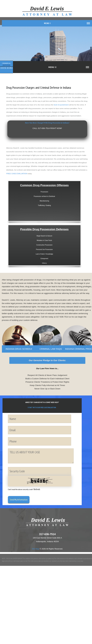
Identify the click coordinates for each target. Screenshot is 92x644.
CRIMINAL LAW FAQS (51, 349)
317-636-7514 (47, 534)
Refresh (37, 489)
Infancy (44, 262)
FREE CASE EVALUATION (17, 174)
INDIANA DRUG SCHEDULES (21, 349)
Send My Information (19, 500)
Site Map (35, 549)
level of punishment (61, 105)
